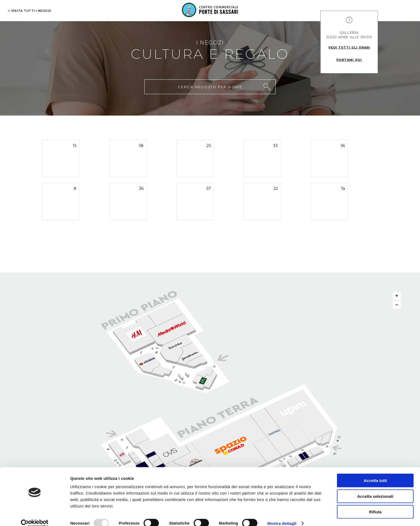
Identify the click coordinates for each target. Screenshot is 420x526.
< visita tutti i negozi (30, 11)
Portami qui (349, 60)
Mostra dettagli (282, 515)
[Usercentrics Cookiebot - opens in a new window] (35, 516)
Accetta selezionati (375, 488)
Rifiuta (375, 504)
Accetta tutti (375, 473)
